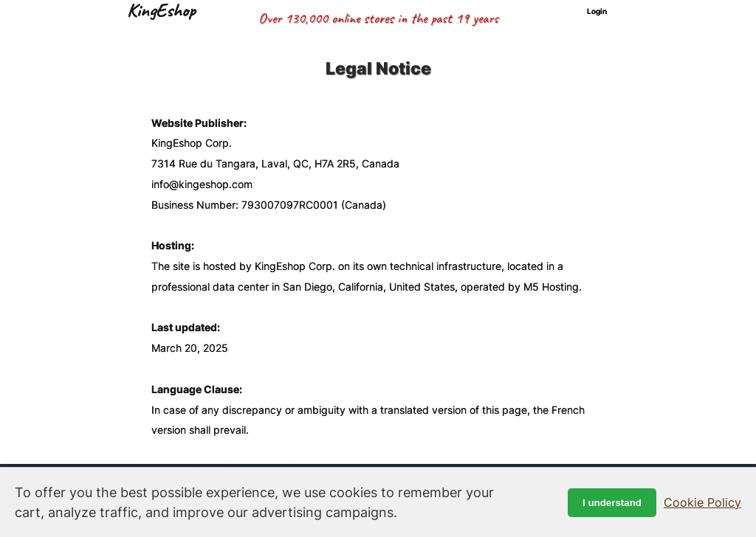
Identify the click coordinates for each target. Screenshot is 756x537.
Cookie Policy (702, 502)
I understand (612, 503)
